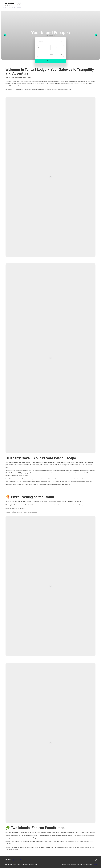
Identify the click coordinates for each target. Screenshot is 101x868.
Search (51, 61)
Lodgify (95, 864)
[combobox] (51, 41)
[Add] (61, 54)
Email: (19, 864)
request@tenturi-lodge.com (29, 864)
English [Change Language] (8, 860)
